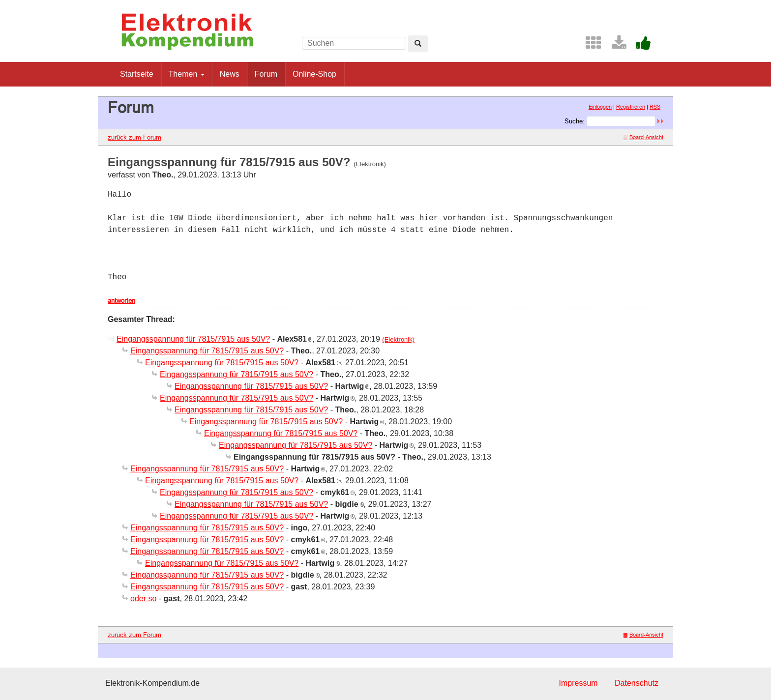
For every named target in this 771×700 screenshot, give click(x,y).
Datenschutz (637, 683)
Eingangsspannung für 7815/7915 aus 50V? (193, 339)
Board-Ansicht (643, 137)
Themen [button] (187, 74)
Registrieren (631, 107)
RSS (655, 107)
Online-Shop (314, 74)
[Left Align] (418, 44)
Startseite (137, 74)
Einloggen (600, 107)
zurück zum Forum (134, 137)
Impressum (578, 683)
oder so (143, 598)
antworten (121, 300)
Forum (266, 74)
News (230, 74)
